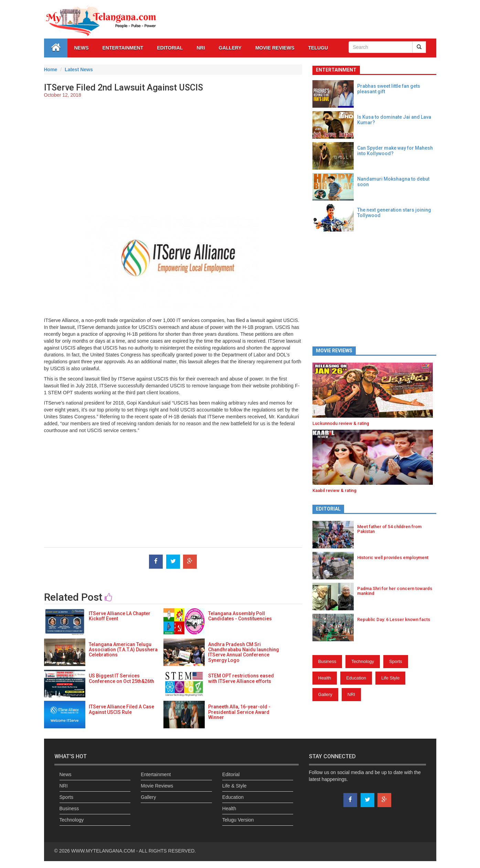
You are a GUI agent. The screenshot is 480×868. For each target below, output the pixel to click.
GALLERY (230, 48)
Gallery (325, 694)
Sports (396, 661)
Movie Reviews (275, 48)
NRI (201, 48)
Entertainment (123, 48)
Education (356, 678)
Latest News (79, 69)
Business (327, 661)
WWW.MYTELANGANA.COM (104, 851)
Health (325, 678)
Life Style (390, 678)
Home (51, 69)
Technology (363, 661)
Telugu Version (238, 820)
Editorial (170, 48)
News (82, 48)
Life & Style (234, 786)
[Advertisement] (173, 153)
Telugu (318, 48)
